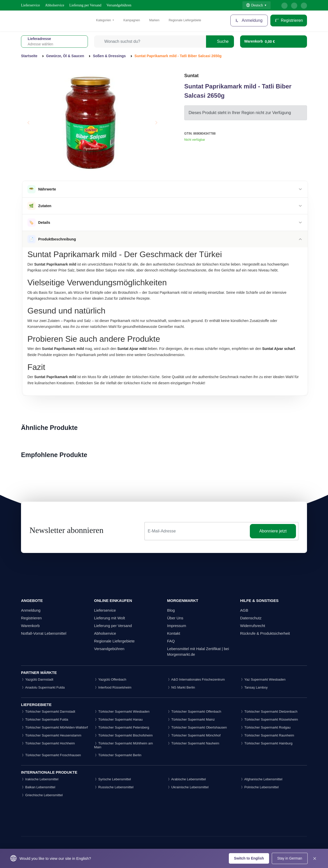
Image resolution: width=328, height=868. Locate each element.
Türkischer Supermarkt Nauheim (193, 743)
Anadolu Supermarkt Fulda (43, 687)
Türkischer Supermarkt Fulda (45, 719)
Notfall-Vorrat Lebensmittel (44, 633)
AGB (244, 610)
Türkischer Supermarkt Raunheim (267, 735)
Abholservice (55, 5)
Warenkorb (30, 626)
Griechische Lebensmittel (42, 795)
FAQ (171, 641)
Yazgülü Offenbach (110, 679)
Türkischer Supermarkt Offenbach (194, 711)
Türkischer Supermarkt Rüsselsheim (269, 719)
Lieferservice (30, 5)
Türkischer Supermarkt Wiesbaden (122, 711)
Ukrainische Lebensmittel (188, 787)
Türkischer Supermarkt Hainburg (266, 743)
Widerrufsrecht (253, 626)
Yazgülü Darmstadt (37, 679)
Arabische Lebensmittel (186, 779)
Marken (154, 20)
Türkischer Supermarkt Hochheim (48, 743)
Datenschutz (251, 618)
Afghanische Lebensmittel (261, 779)
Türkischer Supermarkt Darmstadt (48, 711)
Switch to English (249, 858)
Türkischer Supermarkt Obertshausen (197, 727)
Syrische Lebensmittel (112, 779)
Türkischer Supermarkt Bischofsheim (123, 735)
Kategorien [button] (104, 20)
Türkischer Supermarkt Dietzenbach (269, 711)
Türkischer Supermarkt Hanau (118, 719)
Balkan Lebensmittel (38, 787)
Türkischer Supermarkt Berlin (118, 755)
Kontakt (174, 633)
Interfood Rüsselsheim (113, 687)
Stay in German (290, 858)
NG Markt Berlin (181, 687)
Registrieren (289, 20)
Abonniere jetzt (273, 531)
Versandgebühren (119, 5)
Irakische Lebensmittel (40, 779)
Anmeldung (31, 610)
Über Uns (175, 618)
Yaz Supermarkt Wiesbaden (263, 679)
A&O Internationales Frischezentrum (196, 679)
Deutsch (255, 5)
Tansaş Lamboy (254, 687)
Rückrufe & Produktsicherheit (265, 633)
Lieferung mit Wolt (110, 618)
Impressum (177, 626)
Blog (171, 610)
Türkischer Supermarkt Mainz (191, 719)
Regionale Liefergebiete (185, 20)
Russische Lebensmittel (114, 787)
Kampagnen (132, 20)
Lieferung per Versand (85, 5)
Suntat (191, 76)
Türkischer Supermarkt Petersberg (122, 727)
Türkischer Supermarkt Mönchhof (194, 735)
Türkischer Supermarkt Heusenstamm (51, 735)
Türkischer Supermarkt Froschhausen (51, 755)
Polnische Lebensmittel (259, 787)
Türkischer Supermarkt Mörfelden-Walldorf (54, 727)
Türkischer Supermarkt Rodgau (265, 727)
